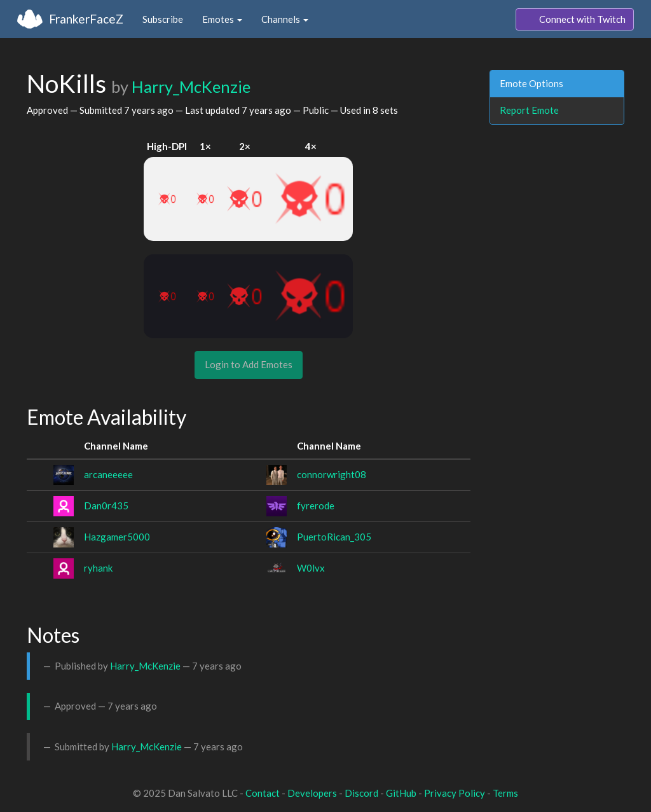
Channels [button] (285, 19)
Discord (361, 793)
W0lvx (311, 568)
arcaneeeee (108, 474)
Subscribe (163, 19)
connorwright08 (332, 474)
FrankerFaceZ (86, 19)
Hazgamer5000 (117, 537)
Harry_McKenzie (191, 86)
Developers (312, 793)
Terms (505, 793)
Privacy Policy (455, 793)
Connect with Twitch (575, 20)
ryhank (98, 568)
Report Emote (529, 110)
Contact (263, 793)
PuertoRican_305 (334, 537)
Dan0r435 (106, 506)
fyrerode (316, 506)
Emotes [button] (222, 19)
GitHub (401, 793)
